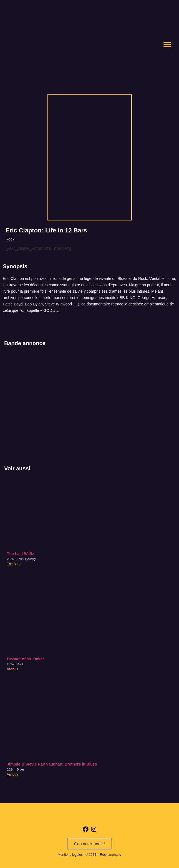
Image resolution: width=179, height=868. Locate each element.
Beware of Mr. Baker (26, 659)
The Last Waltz (21, 554)
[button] (167, 45)
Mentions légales (70, 855)
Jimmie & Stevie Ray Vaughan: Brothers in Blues (52, 764)
